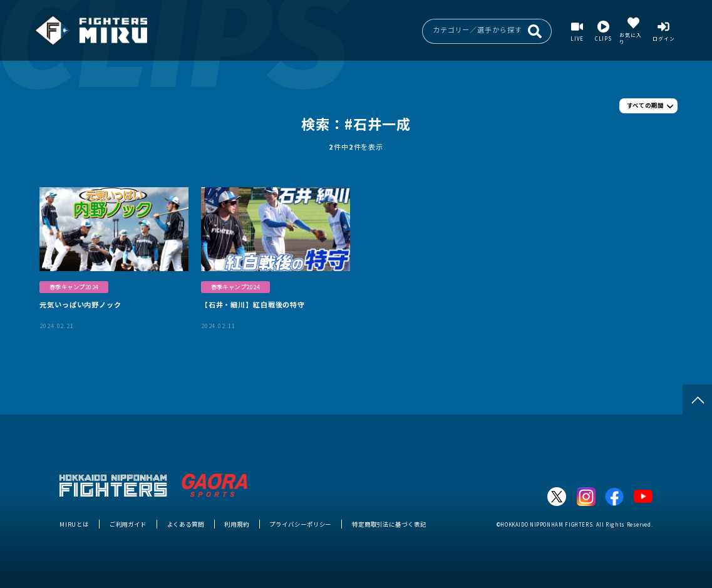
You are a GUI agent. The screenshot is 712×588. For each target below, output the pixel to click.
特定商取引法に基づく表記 (389, 524)
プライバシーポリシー (300, 524)
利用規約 (237, 524)
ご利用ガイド (128, 524)
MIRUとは (74, 524)
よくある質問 (186, 524)
